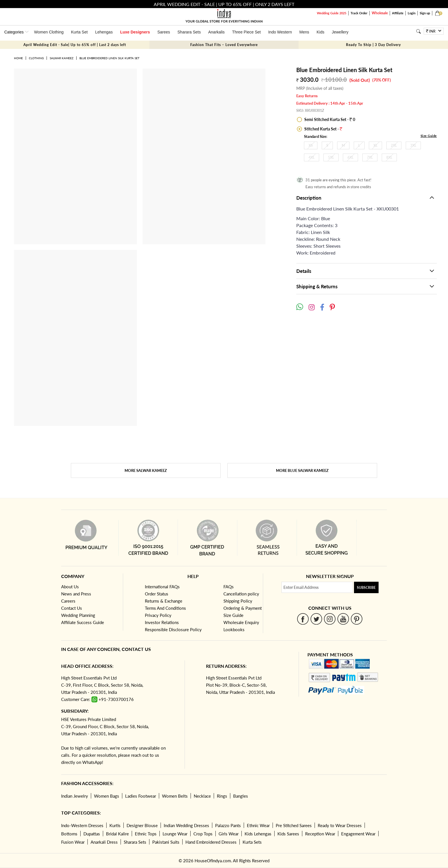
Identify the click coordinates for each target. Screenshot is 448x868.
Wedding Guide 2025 (332, 13)
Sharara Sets (189, 32)
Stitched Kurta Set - (323, 129)
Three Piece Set (246, 32)
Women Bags (107, 796)
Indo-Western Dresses (82, 825)
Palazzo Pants (228, 825)
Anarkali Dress (104, 842)
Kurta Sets (252, 842)
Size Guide (429, 136)
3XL (413, 145)
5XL (331, 157)
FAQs (229, 587)
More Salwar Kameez (146, 470)
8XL (389, 157)
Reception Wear (320, 834)
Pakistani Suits (166, 842)
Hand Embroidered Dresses (211, 842)
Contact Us (72, 608)
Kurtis (115, 825)
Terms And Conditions (165, 608)
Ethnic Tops (146, 834)
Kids (320, 32)
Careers (68, 601)
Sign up (425, 13)
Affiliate (398, 13)
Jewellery (340, 32)
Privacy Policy (158, 615)
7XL (370, 157)
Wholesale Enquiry (241, 622)
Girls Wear (229, 834)
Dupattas (92, 834)
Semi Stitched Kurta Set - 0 (329, 119)
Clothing (36, 58)
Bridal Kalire (117, 834)
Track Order (359, 13)
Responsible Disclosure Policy (173, 629)
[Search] (418, 31)
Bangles (241, 796)
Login (412, 13)
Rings (222, 796)
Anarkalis (217, 32)
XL (375, 145)
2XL (394, 145)
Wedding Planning (78, 615)
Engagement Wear (358, 834)
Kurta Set (79, 32)
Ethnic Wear (258, 825)
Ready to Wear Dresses (340, 825)
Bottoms (69, 834)
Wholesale (380, 13)
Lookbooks (234, 629)
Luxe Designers (135, 32)
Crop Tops (203, 834)
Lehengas (104, 32)
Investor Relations (162, 622)
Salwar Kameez (62, 58)
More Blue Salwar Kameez (302, 470)
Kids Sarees (288, 834)
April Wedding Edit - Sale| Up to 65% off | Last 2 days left (75, 45)
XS (311, 145)
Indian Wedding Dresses (186, 825)
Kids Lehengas (258, 834)
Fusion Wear (73, 842)
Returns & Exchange (164, 601)
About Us (70, 587)
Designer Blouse (142, 825)
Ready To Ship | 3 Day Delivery (373, 45)
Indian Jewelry (75, 796)
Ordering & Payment (243, 608)
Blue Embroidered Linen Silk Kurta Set (109, 58)
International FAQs (162, 587)
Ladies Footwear (141, 796)
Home (18, 58)
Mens (304, 32)
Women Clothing (49, 32)
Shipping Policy (238, 601)
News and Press (76, 594)
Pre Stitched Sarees (294, 825)
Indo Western (280, 32)
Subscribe (366, 588)
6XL (350, 157)
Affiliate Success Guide (83, 622)
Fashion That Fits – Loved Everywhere (224, 45)
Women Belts (175, 796)
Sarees (164, 32)
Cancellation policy (241, 594)
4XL (312, 157)
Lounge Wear (175, 834)
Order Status (157, 594)
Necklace (202, 796)
